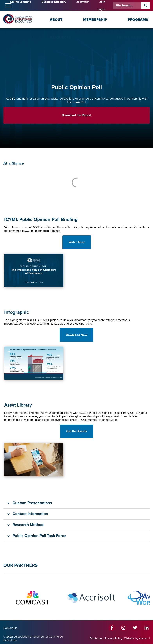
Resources (60, 37)
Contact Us (10, 628)
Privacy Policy (114, 638)
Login (101, 9)
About (56, 20)
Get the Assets (77, 431)
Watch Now (77, 242)
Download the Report (76, 115)
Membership (95, 20)
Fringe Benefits (132, 37)
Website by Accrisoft (137, 638)
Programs (138, 20)
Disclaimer (96, 638)
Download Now (76, 335)
